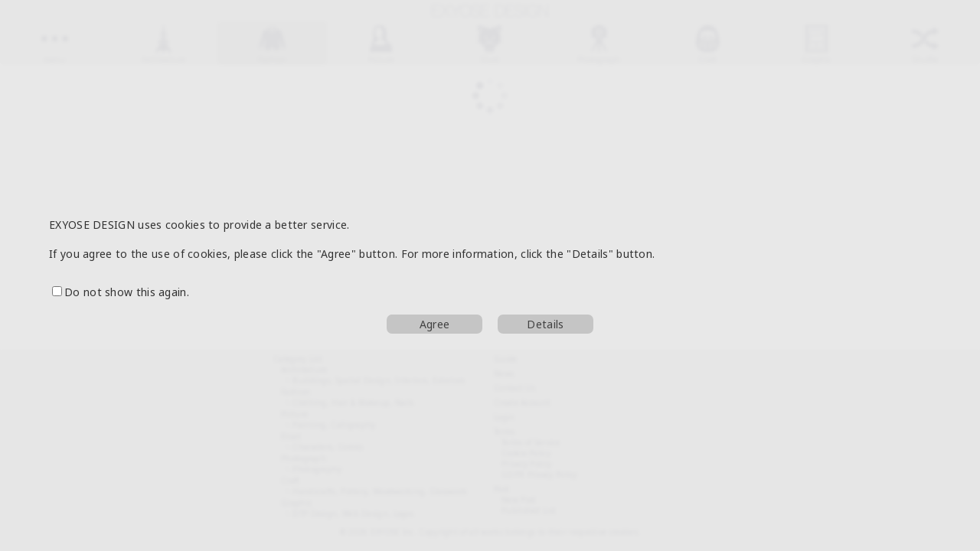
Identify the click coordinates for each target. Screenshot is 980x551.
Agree (435, 324)
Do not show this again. (121, 292)
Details (545, 324)
